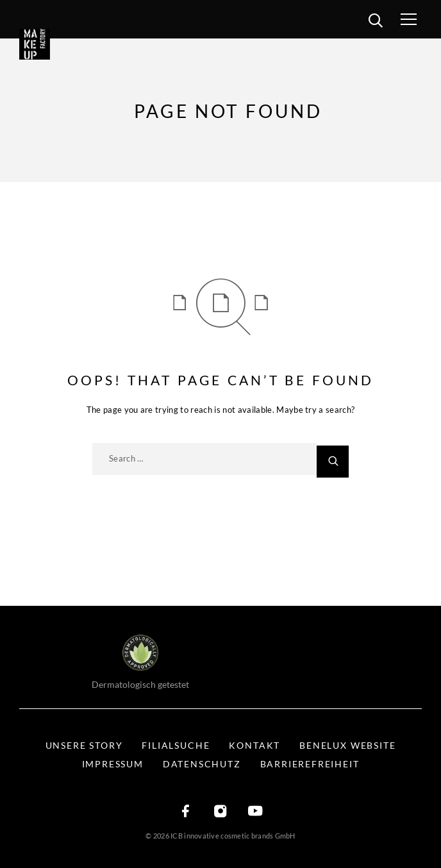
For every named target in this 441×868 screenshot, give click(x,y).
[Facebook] (186, 812)
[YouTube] (255, 812)
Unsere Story (84, 745)
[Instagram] (220, 812)
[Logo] (53, 44)
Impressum (113, 764)
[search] (375, 22)
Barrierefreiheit (310, 764)
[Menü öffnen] (421, 19)
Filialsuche (176, 745)
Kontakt (254, 745)
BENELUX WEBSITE (347, 745)
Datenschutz (202, 764)
